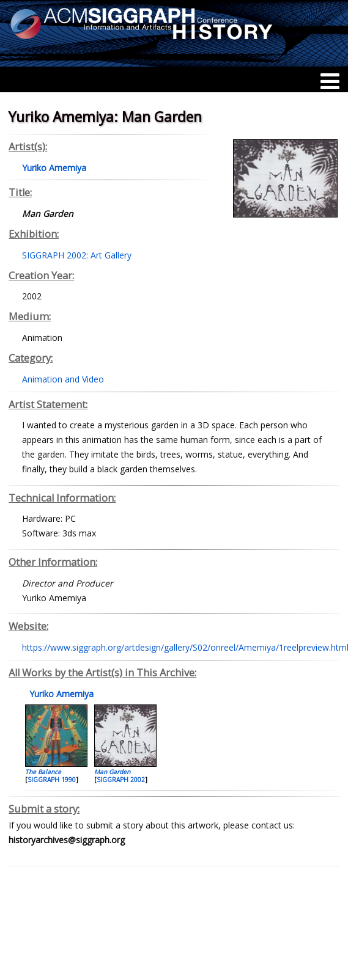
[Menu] (330, 81)
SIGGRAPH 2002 (121, 780)
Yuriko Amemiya (60, 694)
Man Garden (112, 772)
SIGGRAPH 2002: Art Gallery (77, 255)
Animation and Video (63, 379)
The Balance (43, 772)
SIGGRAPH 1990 (52, 780)
